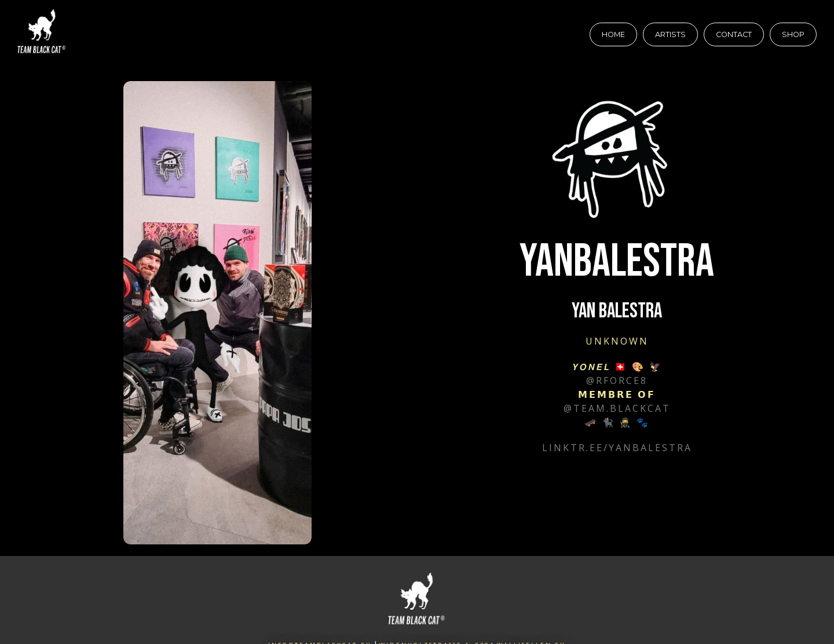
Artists (670, 34)
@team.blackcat (617, 408)
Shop (793, 34)
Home (613, 34)
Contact (734, 34)
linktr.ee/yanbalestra (617, 448)
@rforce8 (617, 380)
